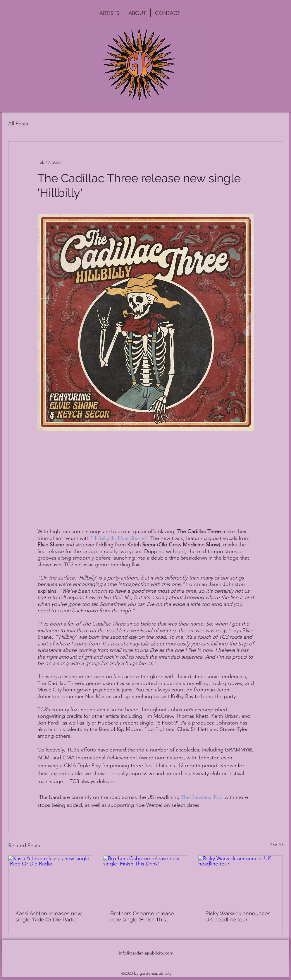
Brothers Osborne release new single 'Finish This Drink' (142, 916)
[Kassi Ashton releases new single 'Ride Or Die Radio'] (51, 880)
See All (277, 845)
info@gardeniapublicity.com (146, 953)
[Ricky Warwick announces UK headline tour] (241, 880)
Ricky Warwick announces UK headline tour (238, 916)
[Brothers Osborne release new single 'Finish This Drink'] (145, 880)
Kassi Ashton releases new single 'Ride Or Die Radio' (49, 916)
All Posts (18, 124)
